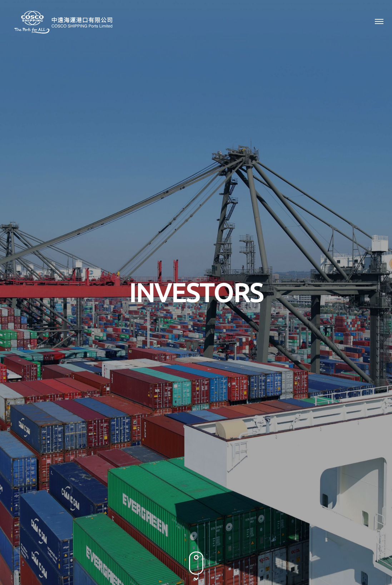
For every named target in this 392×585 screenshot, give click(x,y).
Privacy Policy (291, 546)
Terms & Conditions (337, 546)
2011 (339, 340)
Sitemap (376, 546)
